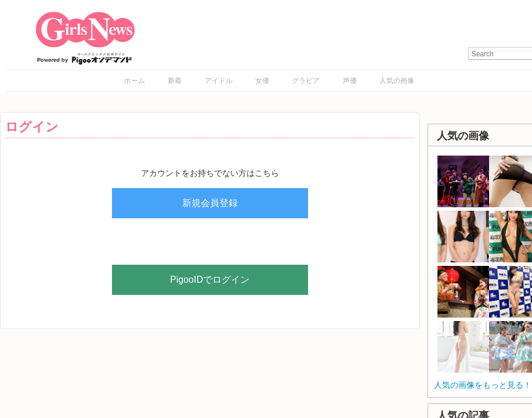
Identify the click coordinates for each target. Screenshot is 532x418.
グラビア (306, 81)
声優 (350, 81)
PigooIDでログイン (210, 280)
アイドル (219, 81)
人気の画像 (397, 81)
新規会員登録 (210, 203)
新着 (175, 81)
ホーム (135, 81)
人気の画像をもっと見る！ (483, 385)
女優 (262, 81)
